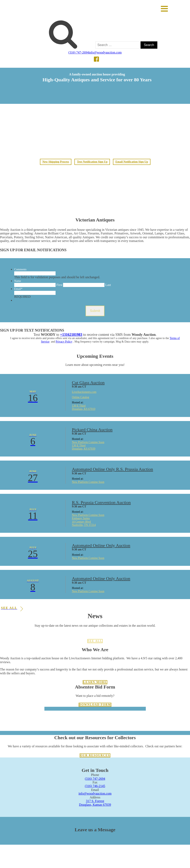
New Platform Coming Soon (88, 482)
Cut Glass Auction (88, 383)
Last (108, 285)
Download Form (95, 705)
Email (18, 289)
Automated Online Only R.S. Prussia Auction (112, 469)
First (59, 285)
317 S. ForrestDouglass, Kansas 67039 (95, 803)
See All (95, 641)
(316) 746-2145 (95, 786)
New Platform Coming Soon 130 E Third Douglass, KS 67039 (88, 445)
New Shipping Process (56, 162)
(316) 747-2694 (78, 52)
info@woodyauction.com (105, 52)
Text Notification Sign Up (92, 162)
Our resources (95, 755)
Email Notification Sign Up (132, 162)
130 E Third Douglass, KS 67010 (84, 407)
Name (18, 281)
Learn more (95, 682)
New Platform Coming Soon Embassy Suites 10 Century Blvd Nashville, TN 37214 (88, 520)
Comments (20, 269)
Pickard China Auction (92, 430)
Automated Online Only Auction (101, 545)
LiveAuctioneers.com (84, 392)
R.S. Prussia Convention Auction (101, 502)
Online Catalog (80, 397)
